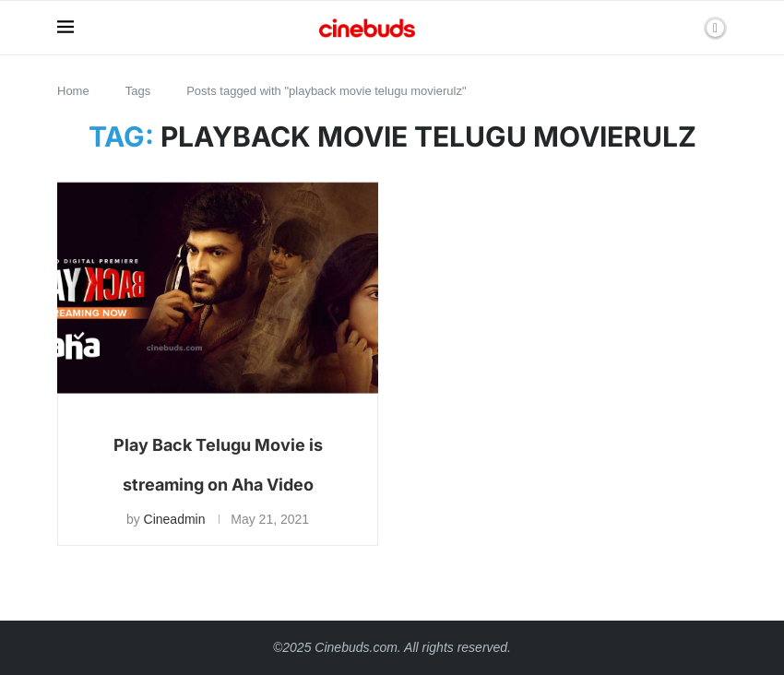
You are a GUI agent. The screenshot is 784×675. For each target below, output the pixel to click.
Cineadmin (175, 519)
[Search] (683, 28)
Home (73, 91)
